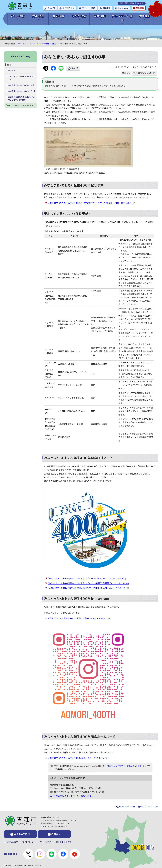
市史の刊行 (13, 71)
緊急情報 (140, 8)
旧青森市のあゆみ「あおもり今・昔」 (22, 85)
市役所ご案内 (12, 842)
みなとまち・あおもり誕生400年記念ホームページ (78, 758)
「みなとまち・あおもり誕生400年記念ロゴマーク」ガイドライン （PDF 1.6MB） (87, 579)
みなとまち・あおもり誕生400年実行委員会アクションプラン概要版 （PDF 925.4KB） (91, 203)
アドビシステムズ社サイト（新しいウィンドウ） (124, 766)
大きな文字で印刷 (142, 73)
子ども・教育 (79, 16)
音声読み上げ (69, 8)
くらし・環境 (18, 16)
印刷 (124, 73)
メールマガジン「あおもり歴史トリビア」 (22, 78)
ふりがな (51, 8)
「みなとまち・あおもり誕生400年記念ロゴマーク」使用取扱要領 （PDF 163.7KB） (89, 583)
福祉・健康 (59, 16)
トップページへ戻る (149, 806)
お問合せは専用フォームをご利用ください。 (74, 796)
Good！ (75, 68)
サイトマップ (46, 842)
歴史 (54, 44)
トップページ (23, 44)
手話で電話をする (64, 842)
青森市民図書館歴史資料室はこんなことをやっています (22, 99)
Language (123, 8)
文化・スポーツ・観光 (122, 18)
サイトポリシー (29, 842)
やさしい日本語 (89, 8)
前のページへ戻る (127, 806)
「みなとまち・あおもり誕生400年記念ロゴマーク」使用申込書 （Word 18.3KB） (88, 588)
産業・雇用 (100, 16)
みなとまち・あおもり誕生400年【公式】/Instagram (80, 618)
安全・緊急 (38, 16)
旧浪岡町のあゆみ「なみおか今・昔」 (22, 91)
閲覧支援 (107, 8)
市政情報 (145, 16)
